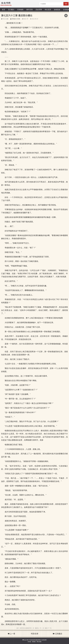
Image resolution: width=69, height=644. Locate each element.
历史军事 (39, 10)
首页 (4, 10)
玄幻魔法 (11, 10)
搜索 (66, 4)
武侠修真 (20, 10)
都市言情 (30, 10)
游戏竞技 (57, 10)
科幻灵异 (48, 10)
